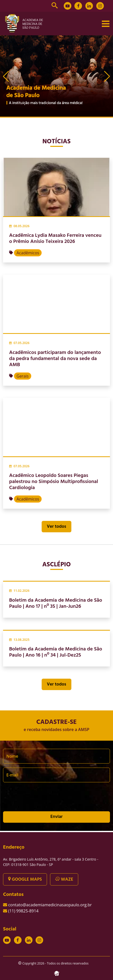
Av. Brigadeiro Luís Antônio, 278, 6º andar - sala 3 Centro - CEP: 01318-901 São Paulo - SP (51, 862)
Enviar (56, 817)
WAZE (64, 880)
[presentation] (42, 799)
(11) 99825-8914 (23, 911)
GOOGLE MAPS (25, 880)
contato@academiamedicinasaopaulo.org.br (50, 905)
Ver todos (57, 527)
